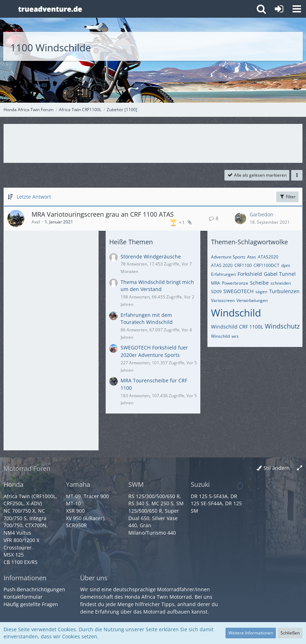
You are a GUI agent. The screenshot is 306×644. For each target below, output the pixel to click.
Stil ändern (277, 468)
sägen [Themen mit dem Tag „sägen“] (261, 292)
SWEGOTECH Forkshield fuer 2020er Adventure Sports (154, 351)
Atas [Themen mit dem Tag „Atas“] (252, 257)
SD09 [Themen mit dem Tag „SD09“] (216, 292)
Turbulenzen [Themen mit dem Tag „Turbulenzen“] (284, 291)
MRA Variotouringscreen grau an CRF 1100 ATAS (103, 214)
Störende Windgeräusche (151, 257)
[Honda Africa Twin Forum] (133, 9)
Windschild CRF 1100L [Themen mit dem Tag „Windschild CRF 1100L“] (237, 327)
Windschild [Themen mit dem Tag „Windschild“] (236, 313)
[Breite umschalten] (300, 468)
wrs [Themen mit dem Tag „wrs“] (235, 336)
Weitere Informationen (251, 633)
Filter (287, 197)
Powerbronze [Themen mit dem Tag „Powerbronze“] (235, 283)
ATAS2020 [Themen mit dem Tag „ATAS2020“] (268, 257)
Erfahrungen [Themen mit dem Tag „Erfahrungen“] (223, 274)
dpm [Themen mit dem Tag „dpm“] (286, 265)
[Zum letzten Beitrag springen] (240, 218)
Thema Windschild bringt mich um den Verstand (157, 286)
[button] (297, 9)
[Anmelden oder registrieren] (279, 9)
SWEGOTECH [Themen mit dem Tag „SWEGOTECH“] (238, 291)
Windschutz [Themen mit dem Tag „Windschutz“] (282, 326)
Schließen (290, 633)
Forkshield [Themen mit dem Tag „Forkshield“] (250, 274)
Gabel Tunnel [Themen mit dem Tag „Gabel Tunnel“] (280, 274)
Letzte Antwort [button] (34, 197)
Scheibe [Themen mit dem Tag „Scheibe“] (259, 283)
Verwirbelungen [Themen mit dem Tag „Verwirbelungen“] (252, 300)
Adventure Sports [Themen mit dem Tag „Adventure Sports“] (228, 257)
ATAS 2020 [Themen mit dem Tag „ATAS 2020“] (222, 265)
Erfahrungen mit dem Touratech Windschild (147, 319)
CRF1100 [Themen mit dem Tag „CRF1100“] (243, 265)
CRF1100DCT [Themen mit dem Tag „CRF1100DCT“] (266, 265)
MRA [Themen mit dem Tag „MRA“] (216, 283)
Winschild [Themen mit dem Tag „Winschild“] (220, 336)
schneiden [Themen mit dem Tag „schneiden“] (281, 283)
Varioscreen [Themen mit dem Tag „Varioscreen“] (223, 300)
